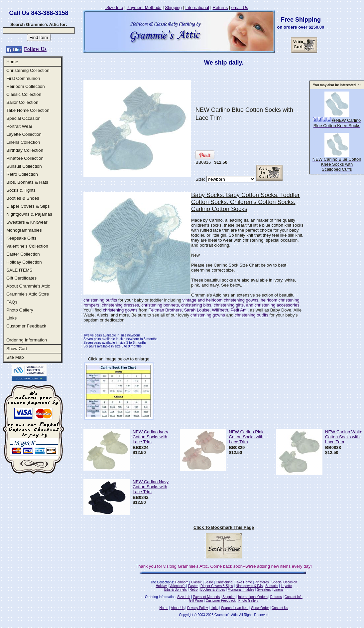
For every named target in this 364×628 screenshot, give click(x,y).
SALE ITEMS (19, 270)
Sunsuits (272, 586)
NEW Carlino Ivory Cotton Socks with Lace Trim (150, 437)
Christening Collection (28, 70)
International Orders (253, 597)
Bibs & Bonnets (176, 590)
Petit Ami (239, 310)
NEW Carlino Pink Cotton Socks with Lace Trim (246, 437)
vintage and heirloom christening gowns (220, 300)
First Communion (23, 78)
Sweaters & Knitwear (27, 222)
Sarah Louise (197, 310)
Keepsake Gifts (21, 238)
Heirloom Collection (26, 86)
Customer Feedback (26, 326)
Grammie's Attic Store (28, 294)
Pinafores (262, 582)
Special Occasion (23, 118)
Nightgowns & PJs (249, 586)
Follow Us (35, 49)
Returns (220, 7)
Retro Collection (22, 174)
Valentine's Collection (27, 246)
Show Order (260, 608)
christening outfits (100, 300)
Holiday (161, 586)
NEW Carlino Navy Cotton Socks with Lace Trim (151, 487)
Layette (286, 586)
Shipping (173, 7)
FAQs (12, 302)
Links (11, 318)
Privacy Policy (197, 608)
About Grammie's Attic (28, 286)
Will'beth (220, 310)
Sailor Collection (22, 102)
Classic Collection (24, 94)
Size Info (114, 7)
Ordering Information (27, 340)
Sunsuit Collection (24, 166)
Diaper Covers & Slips (28, 206)
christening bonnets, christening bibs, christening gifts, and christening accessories (220, 305)
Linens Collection (23, 142)
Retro (193, 590)
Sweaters (264, 590)
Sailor (209, 582)
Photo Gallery (20, 310)
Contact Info (294, 597)
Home (12, 62)
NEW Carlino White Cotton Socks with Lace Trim (344, 437)
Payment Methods (144, 7)
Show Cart (17, 349)
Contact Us (280, 608)
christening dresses (120, 305)
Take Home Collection (28, 110)
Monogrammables (24, 230)
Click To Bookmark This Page (224, 527)
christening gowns (120, 310)
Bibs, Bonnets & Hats (27, 182)
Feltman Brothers (165, 310)
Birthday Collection (25, 150)
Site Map (15, 357)
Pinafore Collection (25, 158)
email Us (240, 7)
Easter (193, 586)
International (197, 7)
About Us (178, 608)
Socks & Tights (21, 190)
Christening (224, 582)
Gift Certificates (21, 278)
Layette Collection (24, 134)
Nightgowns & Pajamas (29, 214)
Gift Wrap (196, 601)
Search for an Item (235, 608)
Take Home (243, 582)
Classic (196, 582)
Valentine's (178, 586)
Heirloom (182, 582)
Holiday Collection (24, 262)
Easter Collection (23, 254)
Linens (278, 590)
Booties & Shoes (23, 198)
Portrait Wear (19, 126)
